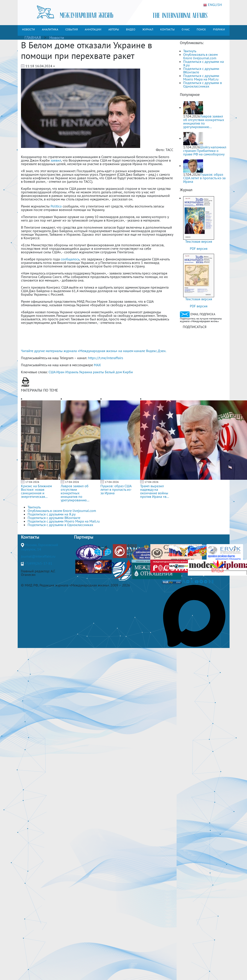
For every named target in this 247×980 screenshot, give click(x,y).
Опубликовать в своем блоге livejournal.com (200, 56)
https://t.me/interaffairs (106, 358)
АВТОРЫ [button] (114, 29)
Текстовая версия (199, 241)
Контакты (30, 537)
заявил (56, 160)
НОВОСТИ (28, 29)
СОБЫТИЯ (72, 29)
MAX (97, 365)
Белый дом (113, 372)
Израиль (72, 372)
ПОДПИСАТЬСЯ (195, 327)
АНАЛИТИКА (50, 29)
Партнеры (84, 537)
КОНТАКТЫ (167, 29)
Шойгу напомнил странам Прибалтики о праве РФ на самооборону (205, 151)
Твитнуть (190, 51)
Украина (86, 372)
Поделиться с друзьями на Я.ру (204, 63)
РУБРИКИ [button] (219, 29)
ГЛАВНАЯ (33, 38)
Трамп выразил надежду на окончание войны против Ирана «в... (155, 491)
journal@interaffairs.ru (38, 556)
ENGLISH (213, 5)
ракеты (98, 372)
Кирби (128, 372)
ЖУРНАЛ (148, 29)
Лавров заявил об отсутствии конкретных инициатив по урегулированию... (75, 493)
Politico (56, 206)
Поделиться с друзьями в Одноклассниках (203, 84)
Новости (57, 38)
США (52, 372)
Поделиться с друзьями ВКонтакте (201, 70)
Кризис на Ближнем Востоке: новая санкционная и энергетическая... (36, 491)
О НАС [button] (186, 29)
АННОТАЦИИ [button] (93, 29)
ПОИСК (201, 29)
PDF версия (199, 248)
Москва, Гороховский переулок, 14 (40, 547)
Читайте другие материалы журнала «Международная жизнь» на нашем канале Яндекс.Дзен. (94, 351)
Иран (60, 372)
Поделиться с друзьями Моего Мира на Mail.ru (201, 77)
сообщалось (70, 259)
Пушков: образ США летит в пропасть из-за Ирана (116, 489)
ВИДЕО (131, 29)
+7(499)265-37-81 (38, 563)
